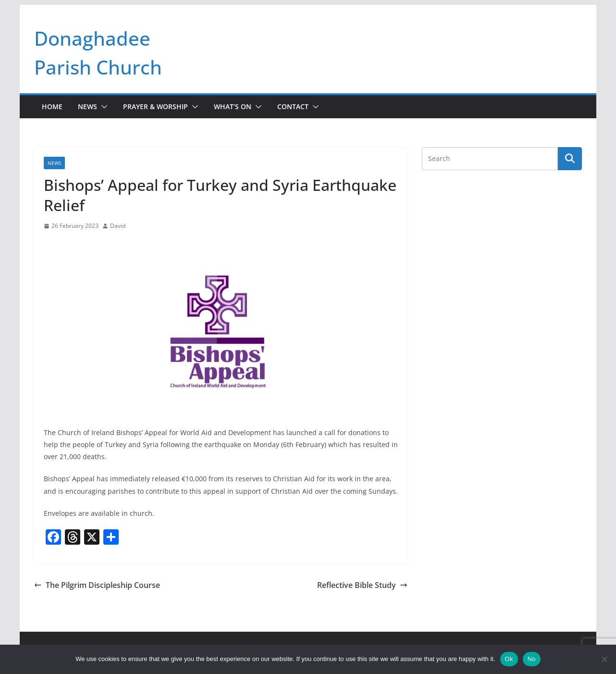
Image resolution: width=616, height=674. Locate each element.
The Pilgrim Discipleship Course (97, 585)
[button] (102, 107)
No (532, 659)
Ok (509, 659)
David (118, 226)
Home (52, 106)
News (87, 106)
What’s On (233, 106)
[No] (604, 659)
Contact (293, 106)
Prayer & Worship (155, 106)
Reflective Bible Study (362, 585)
